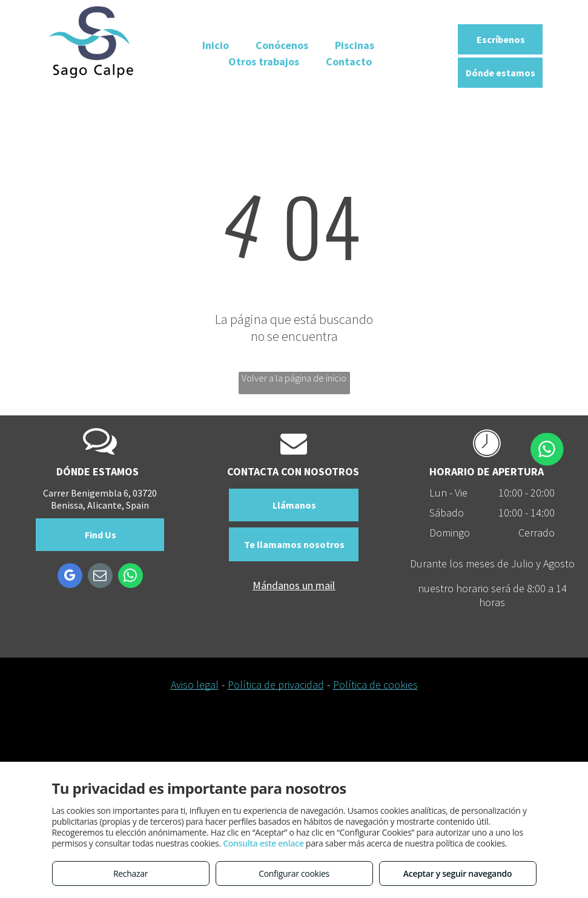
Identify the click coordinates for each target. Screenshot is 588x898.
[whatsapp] (130, 577)
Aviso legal (195, 685)
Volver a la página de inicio (294, 378)
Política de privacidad (276, 685)
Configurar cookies (294, 873)
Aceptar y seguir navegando (458, 873)
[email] (100, 577)
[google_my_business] (70, 577)
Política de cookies (375, 685)
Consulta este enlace (263, 843)
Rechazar (130, 873)
